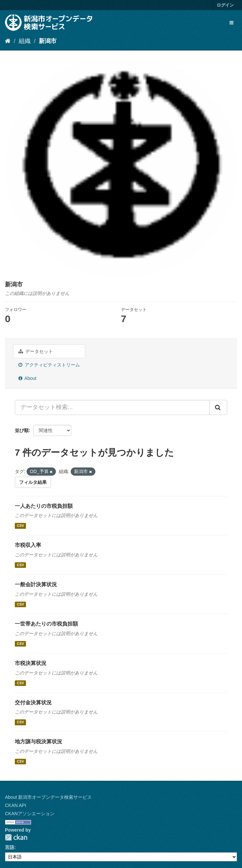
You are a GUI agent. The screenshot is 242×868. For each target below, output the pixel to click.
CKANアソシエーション (30, 814)
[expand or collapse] (231, 23)
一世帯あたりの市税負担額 (46, 624)
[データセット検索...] (112, 407)
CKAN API (16, 805)
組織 (25, 41)
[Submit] (218, 407)
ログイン (225, 5)
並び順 (22, 430)
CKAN (16, 837)
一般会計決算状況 (36, 584)
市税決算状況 (31, 663)
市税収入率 (28, 545)
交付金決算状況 (33, 703)
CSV (20, 526)
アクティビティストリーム (49, 365)
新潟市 (48, 41)
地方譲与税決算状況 (38, 742)
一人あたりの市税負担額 (44, 506)
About (27, 378)
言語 (10, 847)
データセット (36, 351)
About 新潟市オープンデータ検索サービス (48, 797)
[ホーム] (8, 41)
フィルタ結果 (33, 482)
